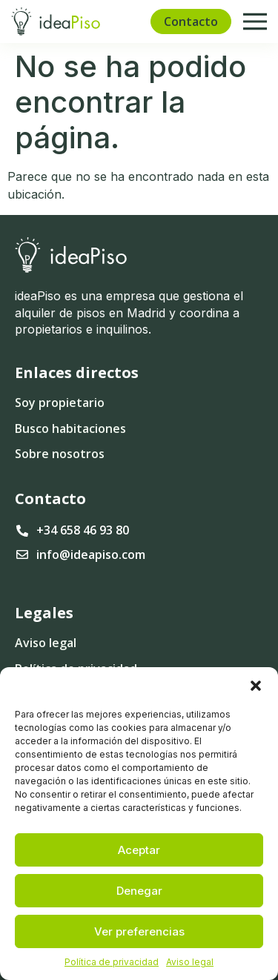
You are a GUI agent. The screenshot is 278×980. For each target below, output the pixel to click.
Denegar (139, 891)
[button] (256, 686)
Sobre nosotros (60, 454)
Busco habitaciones (70, 428)
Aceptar (139, 850)
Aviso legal (190, 962)
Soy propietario (60, 403)
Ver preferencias (139, 931)
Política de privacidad (112, 962)
